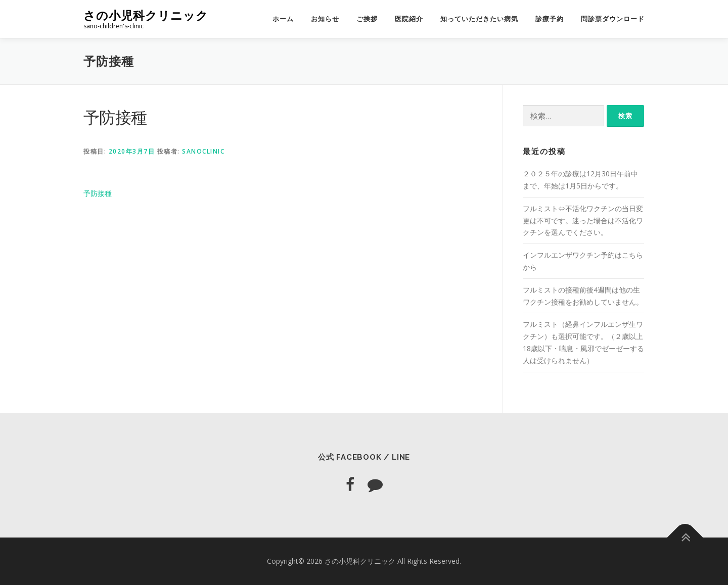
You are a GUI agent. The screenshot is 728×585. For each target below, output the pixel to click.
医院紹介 (409, 19)
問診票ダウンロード (613, 19)
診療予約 (550, 19)
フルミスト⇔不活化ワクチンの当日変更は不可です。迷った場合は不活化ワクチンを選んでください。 (583, 221)
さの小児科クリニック (146, 15)
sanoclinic (203, 151)
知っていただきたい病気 (479, 19)
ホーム (283, 19)
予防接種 (98, 193)
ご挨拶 (367, 19)
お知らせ (325, 19)
